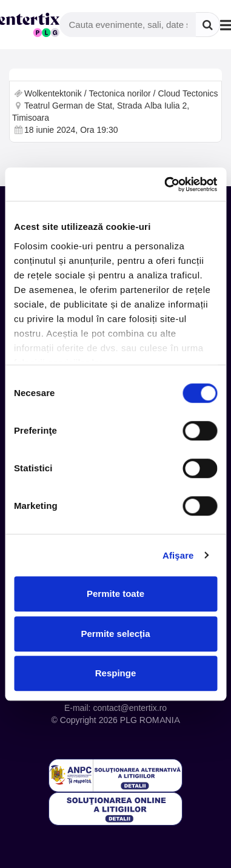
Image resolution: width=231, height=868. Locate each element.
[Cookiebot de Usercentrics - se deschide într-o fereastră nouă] (165, 184)
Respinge (116, 673)
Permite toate (115, 594)
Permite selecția (115, 634)
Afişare (178, 555)
